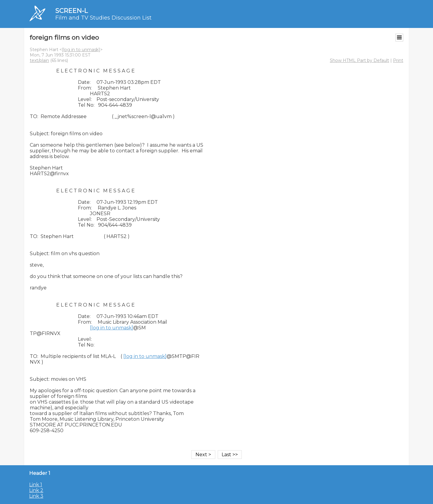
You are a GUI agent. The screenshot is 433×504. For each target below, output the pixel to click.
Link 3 (36, 496)
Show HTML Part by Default (359, 60)
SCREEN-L (72, 11)
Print (398, 60)
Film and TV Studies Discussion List (103, 18)
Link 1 (36, 485)
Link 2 (36, 490)
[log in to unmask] (81, 50)
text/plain (39, 60)
